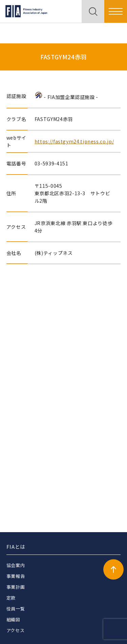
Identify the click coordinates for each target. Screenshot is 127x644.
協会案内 (16, 565)
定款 (11, 598)
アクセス (16, 630)
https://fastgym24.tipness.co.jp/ (74, 141)
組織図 (13, 619)
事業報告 (16, 576)
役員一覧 (16, 609)
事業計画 (16, 587)
